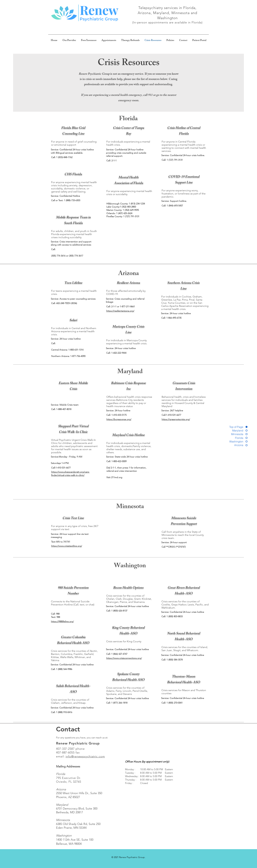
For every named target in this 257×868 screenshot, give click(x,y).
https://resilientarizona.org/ (120, 311)
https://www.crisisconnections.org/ (124, 658)
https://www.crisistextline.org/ (67, 546)
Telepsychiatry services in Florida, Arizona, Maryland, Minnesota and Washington (167, 13)
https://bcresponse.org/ (119, 419)
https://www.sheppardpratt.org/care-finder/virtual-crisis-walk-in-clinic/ (70, 474)
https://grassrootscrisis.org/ (176, 419)
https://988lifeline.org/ (62, 621)
